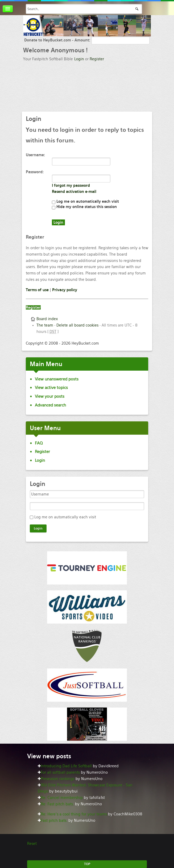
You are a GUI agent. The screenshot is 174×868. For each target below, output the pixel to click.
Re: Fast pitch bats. (57, 804)
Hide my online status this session (84, 207)
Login (79, 59)
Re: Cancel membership (62, 798)
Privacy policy (65, 290)
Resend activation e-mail (74, 192)
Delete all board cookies (77, 325)
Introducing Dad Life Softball (66, 766)
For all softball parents (60, 772)
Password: (35, 172)
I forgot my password (71, 185)
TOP (87, 864)
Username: (35, 155)
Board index (47, 319)
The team (45, 325)
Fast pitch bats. (54, 820)
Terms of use (37, 290)
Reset (32, 844)
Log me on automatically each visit (85, 201)
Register (97, 59)
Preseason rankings (58, 779)
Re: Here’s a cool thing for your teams (74, 814)
